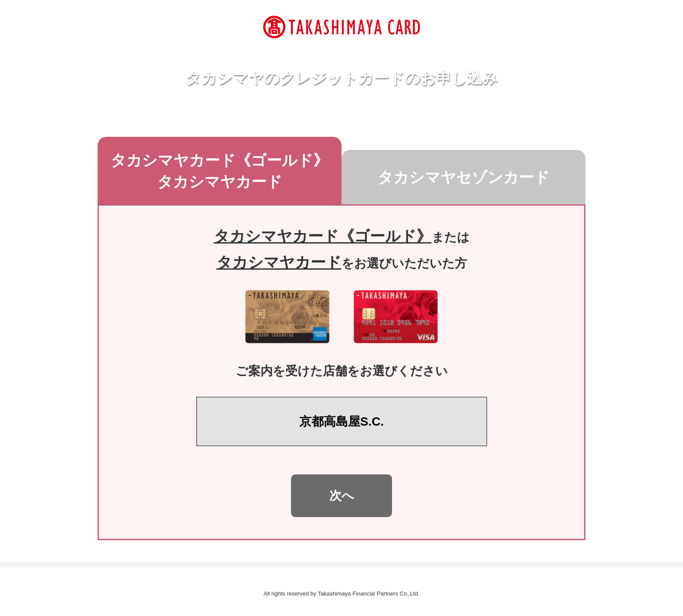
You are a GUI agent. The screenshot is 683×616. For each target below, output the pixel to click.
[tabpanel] (341, 372)
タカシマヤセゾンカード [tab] (482, 176)
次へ (342, 496)
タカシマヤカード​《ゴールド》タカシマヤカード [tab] (226, 171)
